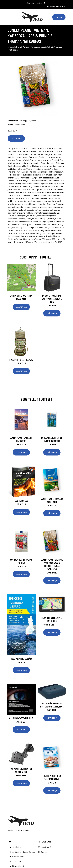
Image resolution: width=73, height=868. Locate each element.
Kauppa (59, 17)
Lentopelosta (18, 861)
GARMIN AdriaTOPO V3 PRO (21, 296)
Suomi (52, 6)
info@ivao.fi (60, 6)
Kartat (34, 121)
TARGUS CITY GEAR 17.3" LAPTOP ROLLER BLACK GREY (52, 299)
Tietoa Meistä (18, 866)
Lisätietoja (16, 138)
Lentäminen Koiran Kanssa (23, 852)
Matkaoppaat (24, 121)
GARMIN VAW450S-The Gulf (21, 718)
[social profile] (44, 3)
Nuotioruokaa (21, 501)
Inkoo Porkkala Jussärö (21, 659)
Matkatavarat (18, 857)
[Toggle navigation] (11, 17)
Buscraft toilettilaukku (21, 360)
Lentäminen (17, 847)
